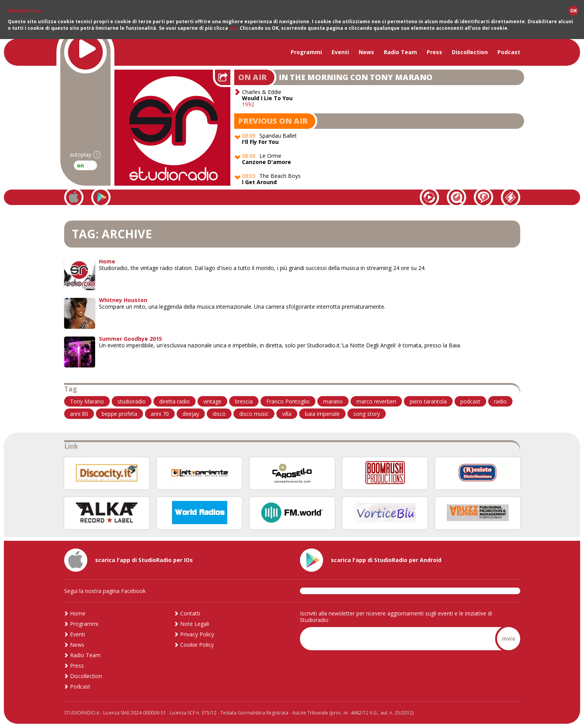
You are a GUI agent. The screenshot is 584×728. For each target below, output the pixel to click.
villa (287, 414)
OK (574, 11)
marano (333, 401)
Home (78, 613)
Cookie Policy (197, 645)
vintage (212, 401)
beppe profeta (119, 414)
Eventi (340, 52)
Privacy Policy (197, 634)
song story (367, 414)
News (366, 52)
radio (500, 401)
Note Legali (195, 624)
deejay (191, 414)
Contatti (190, 613)
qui (233, 28)
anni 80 (79, 414)
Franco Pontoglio (288, 401)
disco (219, 414)
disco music (254, 414)
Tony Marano (87, 401)
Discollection (470, 52)
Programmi (306, 52)
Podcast (509, 52)
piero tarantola (428, 401)
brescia (244, 401)
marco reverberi (376, 401)
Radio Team (400, 52)
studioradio (132, 401)
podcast (470, 401)
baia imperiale (322, 414)
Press (434, 52)
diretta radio (175, 401)
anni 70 (160, 414)
